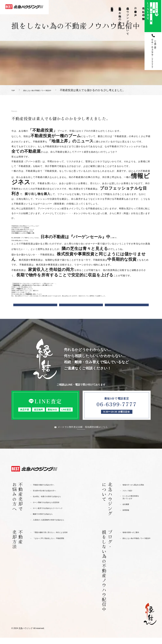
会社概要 (127, 512)
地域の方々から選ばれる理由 (136, 491)
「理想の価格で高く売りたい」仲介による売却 (55, 539)
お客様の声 (136, 9)
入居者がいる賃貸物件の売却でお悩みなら (53, 526)
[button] (81, 226)
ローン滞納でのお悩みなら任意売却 (50, 509)
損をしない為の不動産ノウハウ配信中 (49, 90)
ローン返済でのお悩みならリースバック (52, 514)
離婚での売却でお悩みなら (46, 520)
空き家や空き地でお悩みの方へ (48, 497)
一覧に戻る (81, 308)
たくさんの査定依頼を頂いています (133, 504)
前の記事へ (35, 308)
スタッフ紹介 (129, 497)
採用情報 (127, 518)
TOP (14, 90)
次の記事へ (127, 308)
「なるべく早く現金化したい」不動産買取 (53, 545)
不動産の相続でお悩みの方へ (47, 491)
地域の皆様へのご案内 (133, 539)
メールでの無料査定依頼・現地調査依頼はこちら (83, 433)
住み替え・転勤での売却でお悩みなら (51, 503)
